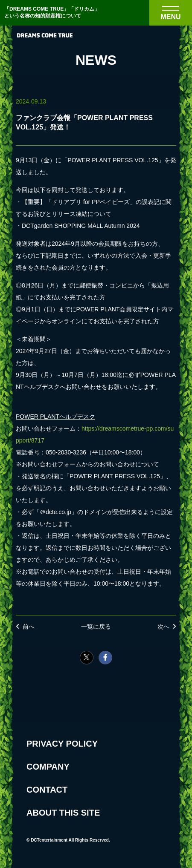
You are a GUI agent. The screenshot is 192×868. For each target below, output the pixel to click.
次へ (163, 627)
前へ (29, 627)
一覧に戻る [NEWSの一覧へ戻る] (96, 627)
